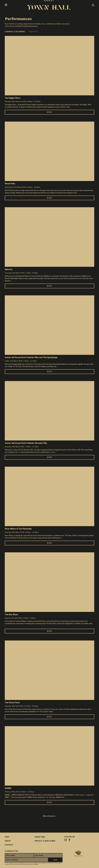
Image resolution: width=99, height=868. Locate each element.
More (49, 112)
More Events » (49, 816)
